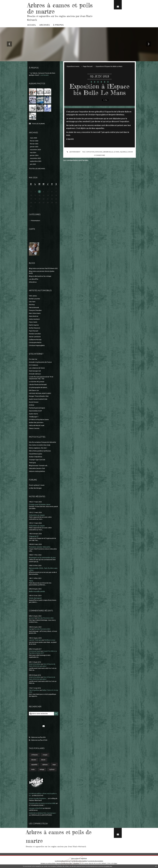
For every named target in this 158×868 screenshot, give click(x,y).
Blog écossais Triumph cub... (38, 465)
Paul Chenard (34, 331)
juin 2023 (33, 164)
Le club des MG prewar (37, 381)
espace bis (99, 152)
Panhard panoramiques (37, 408)
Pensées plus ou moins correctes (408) (42, 803)
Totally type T (34, 416)
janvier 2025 (34, 146)
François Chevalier (35, 310)
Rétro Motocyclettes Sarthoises (40, 451)
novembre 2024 (35, 149)
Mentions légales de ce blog (64, 863)
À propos (58, 25)
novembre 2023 (35, 158)
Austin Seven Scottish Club (38, 399)
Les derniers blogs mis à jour (63, 861)
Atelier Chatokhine (36, 456)
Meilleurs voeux (50, 640)
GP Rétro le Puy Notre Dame (39, 419)
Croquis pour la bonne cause (40, 504)
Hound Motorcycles (36, 454)
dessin (43, 760)
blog (116, 863)
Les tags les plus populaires (96, 861)
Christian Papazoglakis (37, 345)
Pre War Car (33, 359)
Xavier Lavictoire (35, 336)
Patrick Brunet (34, 307)
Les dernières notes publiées (79, 861)
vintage (42, 769)
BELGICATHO (39, 795)
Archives (45, 25)
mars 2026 (33, 138)
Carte (32, 229)
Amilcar (32, 405)
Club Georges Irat (35, 371)
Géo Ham (32, 301)
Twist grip (32, 462)
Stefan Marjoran (35, 328)
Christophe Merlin (35, 342)
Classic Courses (34, 428)
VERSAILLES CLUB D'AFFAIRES (42, 815)
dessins (34, 760)
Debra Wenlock (34, 319)
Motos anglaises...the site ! (38, 448)
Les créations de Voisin (37, 368)
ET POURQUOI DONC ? (37, 805)
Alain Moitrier (34, 316)
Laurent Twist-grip (35, 640)
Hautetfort (84, 858)
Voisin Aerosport (35, 598)
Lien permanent (73, 152)
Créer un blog (75, 858)
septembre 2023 (36, 161)
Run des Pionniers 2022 (45, 618)
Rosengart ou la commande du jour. (42, 557)
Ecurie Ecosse (34, 402)
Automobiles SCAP (35, 411)
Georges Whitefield (36, 808)
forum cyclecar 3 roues (37, 485)
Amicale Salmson (35, 374)
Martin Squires (34, 325)
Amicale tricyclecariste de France (40, 362)
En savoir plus (108, 866)
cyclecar (52, 769)
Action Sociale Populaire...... (38, 798)
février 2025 (34, 144)
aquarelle (34, 764)
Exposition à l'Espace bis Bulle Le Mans (109, 66)
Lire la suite (45, 75)
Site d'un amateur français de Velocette (42, 442)
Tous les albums (38, 123)
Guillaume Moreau (35, 339)
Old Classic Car (34, 390)
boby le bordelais (35, 664)
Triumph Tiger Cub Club (37, 459)
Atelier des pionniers (36, 422)
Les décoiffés (34, 279)
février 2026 (34, 141)
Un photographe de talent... (38, 387)
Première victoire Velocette (40, 547)
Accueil (32, 25)
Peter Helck (33, 322)
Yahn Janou (33, 296)
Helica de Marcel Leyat (37, 425)
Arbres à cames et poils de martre (60, 8)
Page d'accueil (88, 66)
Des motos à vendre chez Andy (40, 445)
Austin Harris (33, 414)
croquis (45, 755)
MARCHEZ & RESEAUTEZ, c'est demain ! (42, 813)
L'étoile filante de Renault (38, 384)
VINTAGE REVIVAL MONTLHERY (40, 393)
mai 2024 (33, 152)
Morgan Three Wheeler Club (39, 396)
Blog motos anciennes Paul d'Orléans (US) (43, 268)
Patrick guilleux (34, 690)
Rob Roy (32, 304)
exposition (91, 152)
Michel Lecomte (34, 298)
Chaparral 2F (34, 536)
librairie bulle (108, 152)
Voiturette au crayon (37, 515)
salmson (45, 764)
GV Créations (33, 365)
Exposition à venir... (73, 66)
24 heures (35, 755)
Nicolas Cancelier (35, 334)
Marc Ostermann (35, 313)
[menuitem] (32, 25)
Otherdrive (33, 282)
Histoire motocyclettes (37, 471)
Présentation (35, 220)
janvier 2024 (34, 155)
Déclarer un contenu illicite (48, 863)
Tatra (31, 581)
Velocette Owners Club (37, 468)
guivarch (32, 618)
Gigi (30, 629)
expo (54, 764)
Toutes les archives (37, 168)
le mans (117, 152)
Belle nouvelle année (37, 591)
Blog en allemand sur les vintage (40, 276)
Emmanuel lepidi (35, 651)
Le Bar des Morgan (35, 488)
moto (33, 769)
